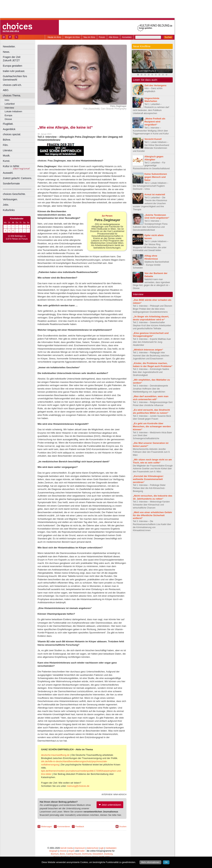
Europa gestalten (13, 66)
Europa (8, 115)
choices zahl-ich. (12, 85)
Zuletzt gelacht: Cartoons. (17, 178)
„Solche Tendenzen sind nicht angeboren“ (157, 216)
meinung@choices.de (78, 786)
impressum (80, 848)
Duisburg (108, 854)
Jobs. (6, 205)
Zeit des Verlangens (155, 85)
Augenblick (9, 129)
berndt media (67, 848)
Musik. (7, 156)
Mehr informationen (150, 862)
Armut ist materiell (155, 194)
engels (71, 851)
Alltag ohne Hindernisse (151, 257)
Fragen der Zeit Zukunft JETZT (19, 59)
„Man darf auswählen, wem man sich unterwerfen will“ (151, 398)
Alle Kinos (114, 37)
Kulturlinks (9, 210)
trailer (82, 851)
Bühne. (7, 140)
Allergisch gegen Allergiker (154, 158)
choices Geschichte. (14, 194)
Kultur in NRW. (11, 166)
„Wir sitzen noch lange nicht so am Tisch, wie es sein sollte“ (152, 461)
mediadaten (111, 848)
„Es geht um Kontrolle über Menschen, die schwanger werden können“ (152, 426)
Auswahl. (8, 173)
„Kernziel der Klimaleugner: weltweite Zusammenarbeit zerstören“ (148, 479)
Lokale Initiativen (13, 111)
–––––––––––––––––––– (17, 189)
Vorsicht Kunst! (153, 139)
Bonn (62, 854)
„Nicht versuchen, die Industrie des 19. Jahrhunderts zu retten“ (153, 497)
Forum (102, 37)
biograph (53, 851)
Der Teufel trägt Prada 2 (145, 71)
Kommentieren (64, 826)
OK (166, 862)
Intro (7, 100)
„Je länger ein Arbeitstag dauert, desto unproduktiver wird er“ (151, 318)
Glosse (8, 119)
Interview (9, 108)
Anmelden (127, 37)
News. (6, 52)
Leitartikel (10, 104)
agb (102, 848)
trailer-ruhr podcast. (14, 71)
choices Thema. (12, 95)
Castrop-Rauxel (73, 854)
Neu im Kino (89, 37)
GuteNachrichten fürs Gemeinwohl (15, 78)
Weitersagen (47, 826)
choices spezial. (12, 134)
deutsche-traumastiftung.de (55, 755)
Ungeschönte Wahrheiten (152, 100)
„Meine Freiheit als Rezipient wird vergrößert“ (155, 122)
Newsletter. (9, 46)
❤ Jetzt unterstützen (110, 805)
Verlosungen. (10, 199)
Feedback (80, 826)
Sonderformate (11, 184)
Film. (6, 145)
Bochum (55, 854)
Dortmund (87, 854)
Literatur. (8, 150)
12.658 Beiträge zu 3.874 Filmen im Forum (17, 237)
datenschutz (93, 848)
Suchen (168, 37)
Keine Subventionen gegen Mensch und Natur (156, 177)
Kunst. (6, 161)
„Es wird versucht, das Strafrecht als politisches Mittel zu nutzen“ (151, 411)
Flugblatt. (8, 124)
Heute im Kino (54, 37)
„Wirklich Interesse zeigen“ (148, 350)
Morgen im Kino (72, 37)
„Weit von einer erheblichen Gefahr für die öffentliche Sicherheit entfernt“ (152, 515)
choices (63, 851)
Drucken (123, 826)
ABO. (6, 90)
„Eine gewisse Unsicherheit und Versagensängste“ (151, 335)
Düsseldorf (98, 854)
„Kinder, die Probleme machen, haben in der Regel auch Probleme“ (153, 365)
